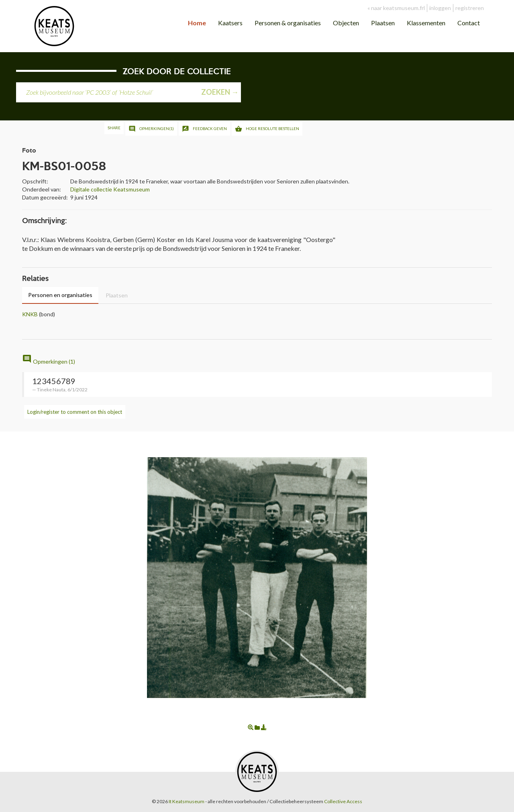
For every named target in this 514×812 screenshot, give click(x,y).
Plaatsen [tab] (117, 295)
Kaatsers (230, 23)
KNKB (30, 314)
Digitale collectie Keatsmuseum (110, 189)
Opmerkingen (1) (49, 361)
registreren (470, 8)
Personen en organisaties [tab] (60, 295)
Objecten (346, 23)
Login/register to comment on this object (75, 412)
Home (197, 23)
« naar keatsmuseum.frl (396, 8)
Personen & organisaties (288, 23)
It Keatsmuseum (187, 801)
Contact (469, 23)
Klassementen (426, 23)
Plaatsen (383, 23)
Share (114, 128)
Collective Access (343, 801)
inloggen (440, 8)
